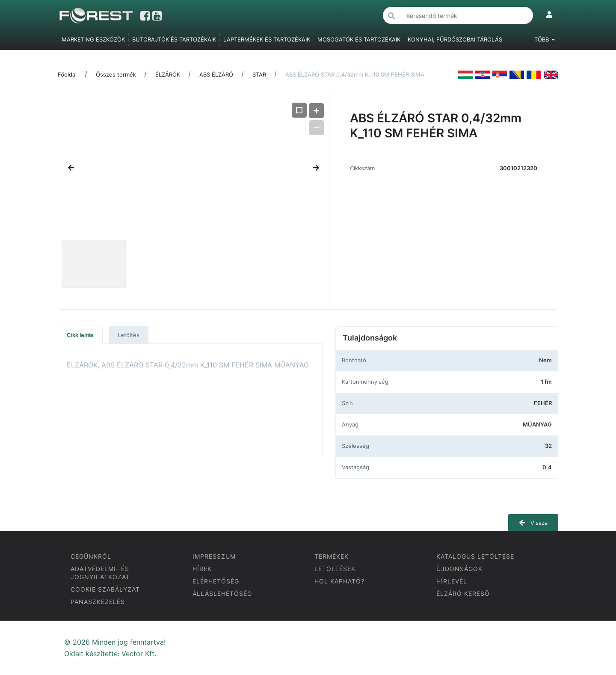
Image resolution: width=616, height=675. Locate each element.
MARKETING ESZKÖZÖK (93, 39)
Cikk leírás (80, 335)
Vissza (533, 523)
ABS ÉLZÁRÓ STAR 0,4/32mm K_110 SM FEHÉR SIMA (355, 74)
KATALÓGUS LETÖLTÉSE (475, 556)
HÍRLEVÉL (452, 581)
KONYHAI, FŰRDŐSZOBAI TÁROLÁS (455, 39)
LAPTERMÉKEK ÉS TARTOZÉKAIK (267, 39)
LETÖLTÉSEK (335, 569)
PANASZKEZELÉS (98, 602)
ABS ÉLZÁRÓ (216, 74)
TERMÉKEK (332, 556)
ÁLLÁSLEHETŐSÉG (222, 594)
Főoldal (67, 74)
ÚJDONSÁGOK (459, 569)
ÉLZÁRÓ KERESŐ (463, 594)
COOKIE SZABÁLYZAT (105, 589)
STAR (259, 74)
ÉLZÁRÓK (168, 74)
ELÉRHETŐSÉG (216, 581)
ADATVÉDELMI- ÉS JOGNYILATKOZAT (100, 573)
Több (545, 39)
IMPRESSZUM (214, 556)
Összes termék (116, 74)
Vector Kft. (139, 654)
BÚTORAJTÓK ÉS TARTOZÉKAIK (174, 39)
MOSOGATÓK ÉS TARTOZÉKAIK (359, 39)
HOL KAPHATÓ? (339, 581)
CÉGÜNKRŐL (91, 556)
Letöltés (129, 335)
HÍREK (202, 569)
